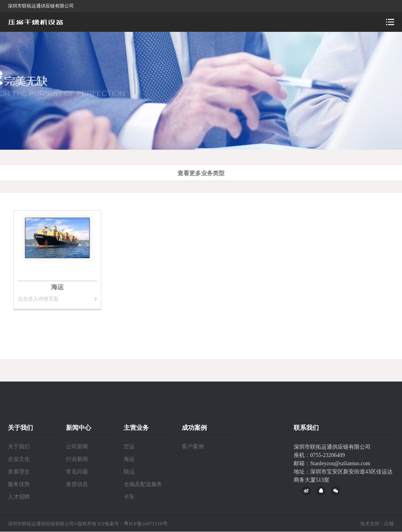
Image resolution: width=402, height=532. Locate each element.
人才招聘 (19, 497)
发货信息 (77, 484)
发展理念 (19, 472)
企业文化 (19, 459)
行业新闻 (77, 459)
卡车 (129, 497)
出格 (389, 524)
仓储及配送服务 (143, 484)
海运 (129, 459)
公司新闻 (77, 447)
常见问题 (77, 472)
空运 (129, 447)
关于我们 (19, 447)
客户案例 (193, 447)
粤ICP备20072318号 (145, 524)
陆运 (129, 472)
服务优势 (19, 484)
